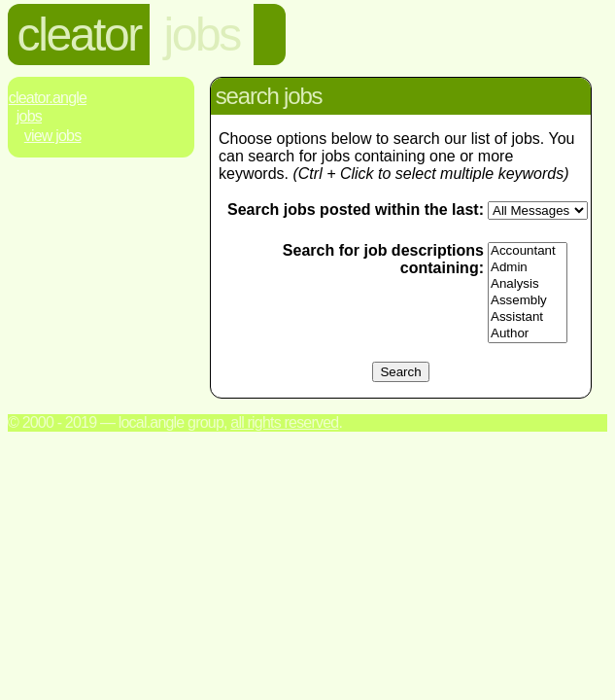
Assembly (528, 301)
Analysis (528, 284)
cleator (79, 35)
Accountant (528, 251)
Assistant (528, 317)
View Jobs (53, 136)
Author (528, 334)
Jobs (29, 116)
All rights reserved (284, 422)
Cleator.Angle (48, 98)
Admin (528, 268)
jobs (202, 35)
